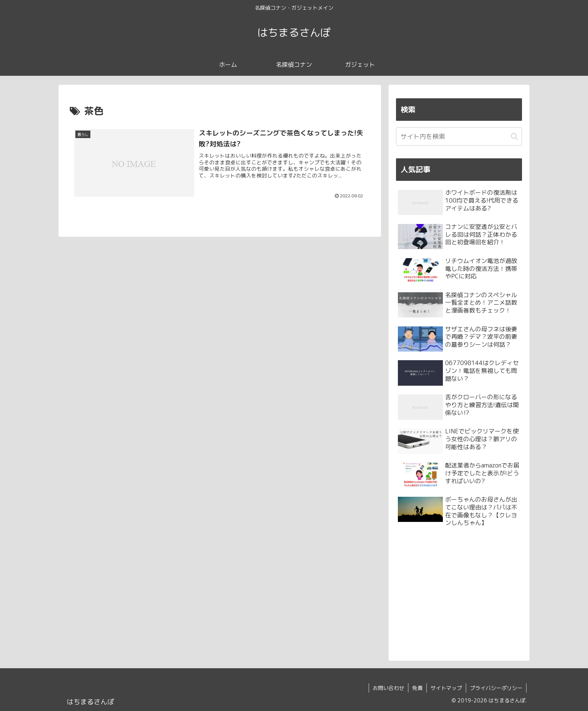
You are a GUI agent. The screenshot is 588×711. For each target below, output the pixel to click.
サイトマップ (446, 688)
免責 (417, 688)
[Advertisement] (459, 592)
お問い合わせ (388, 688)
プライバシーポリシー (496, 688)
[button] (514, 136)
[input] (459, 136)
